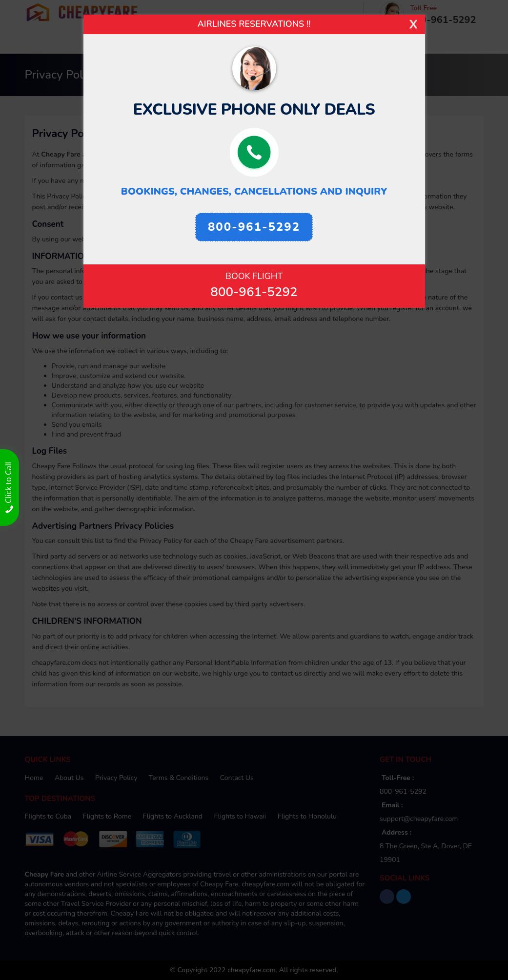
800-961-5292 (254, 292)
